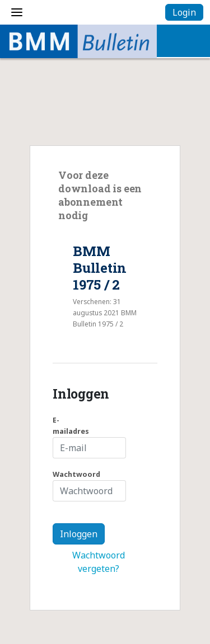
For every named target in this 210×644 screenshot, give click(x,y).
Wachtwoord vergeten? (99, 562)
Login (184, 12)
